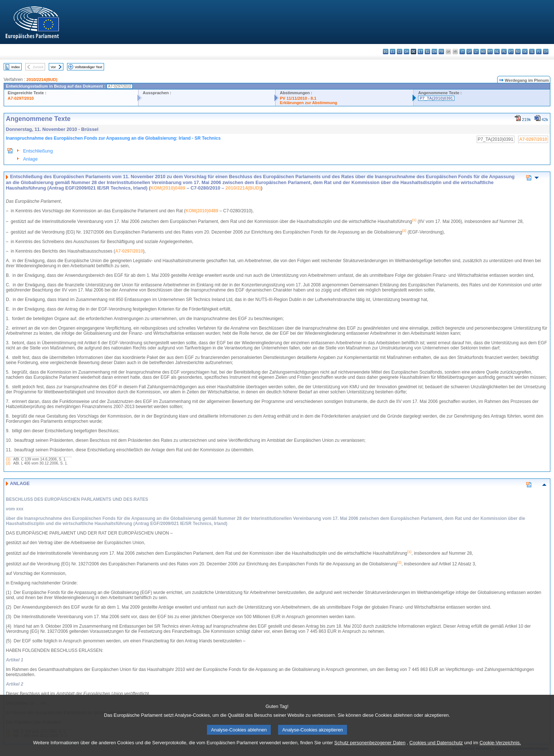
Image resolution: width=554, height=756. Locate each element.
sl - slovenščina (532, 52)
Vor (53, 67)
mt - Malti (490, 52)
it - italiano (462, 52)
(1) (8, 459)
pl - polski (504, 52)
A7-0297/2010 (21, 98)
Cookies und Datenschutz (436, 748)
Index (16, 67)
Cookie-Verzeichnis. (500, 748)
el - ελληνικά (427, 52)
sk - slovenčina (525, 52)
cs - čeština (400, 52)
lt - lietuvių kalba (476, 52)
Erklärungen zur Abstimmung (309, 103)
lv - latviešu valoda (469, 52)
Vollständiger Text (88, 67)
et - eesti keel (420, 52)
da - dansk (407, 52)
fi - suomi (539, 52)
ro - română (518, 52)
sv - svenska (546, 52)
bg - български (386, 52)
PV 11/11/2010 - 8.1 (298, 98)
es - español (393, 52)
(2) (8, 463)
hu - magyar (483, 52)
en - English (434, 52)
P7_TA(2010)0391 (436, 98)
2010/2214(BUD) (42, 80)
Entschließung (38, 151)
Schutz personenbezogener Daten (370, 748)
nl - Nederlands (497, 52)
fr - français (441, 52)
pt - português (511, 52)
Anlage (30, 159)
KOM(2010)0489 (168, 188)
